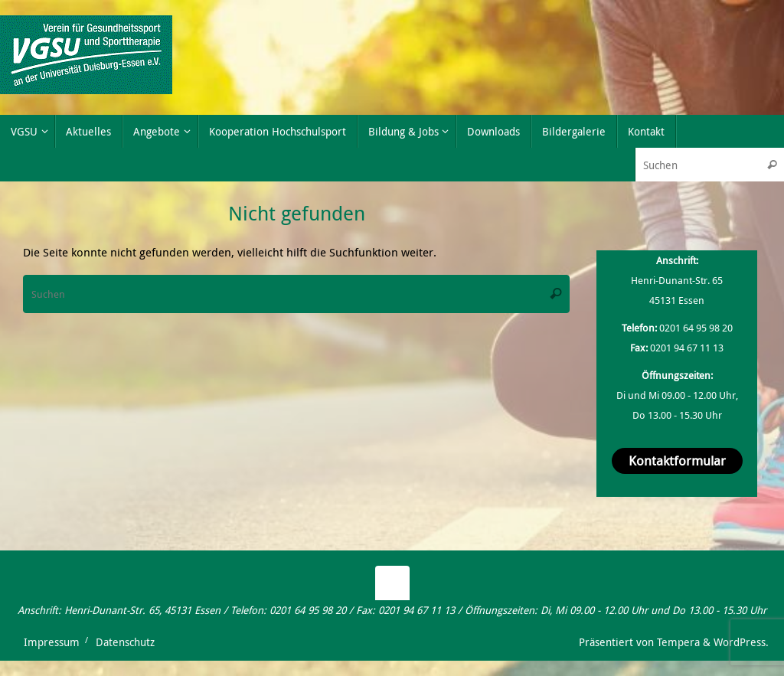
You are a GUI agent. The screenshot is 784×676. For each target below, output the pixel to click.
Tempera (678, 642)
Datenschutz (125, 642)
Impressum (52, 642)
